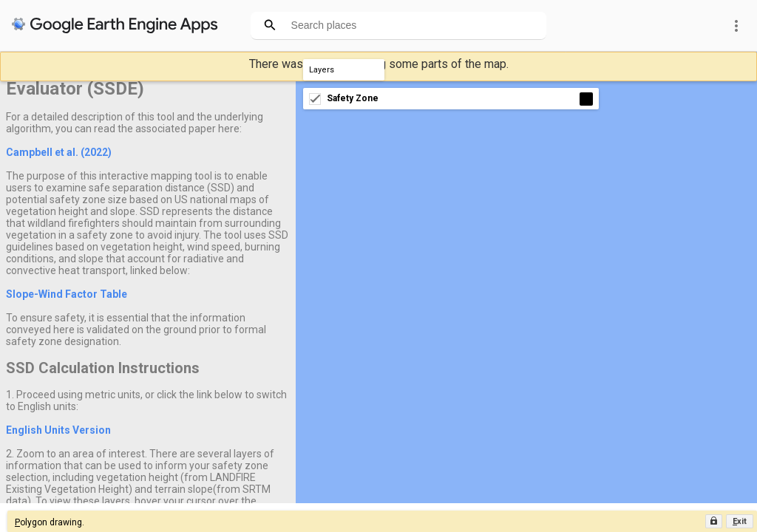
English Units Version (58, 430)
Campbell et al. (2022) (59, 152)
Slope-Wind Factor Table (67, 294)
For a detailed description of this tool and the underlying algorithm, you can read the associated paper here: (135, 123)
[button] (740, 521)
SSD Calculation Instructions (103, 368)
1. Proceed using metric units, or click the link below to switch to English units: (146, 400)
